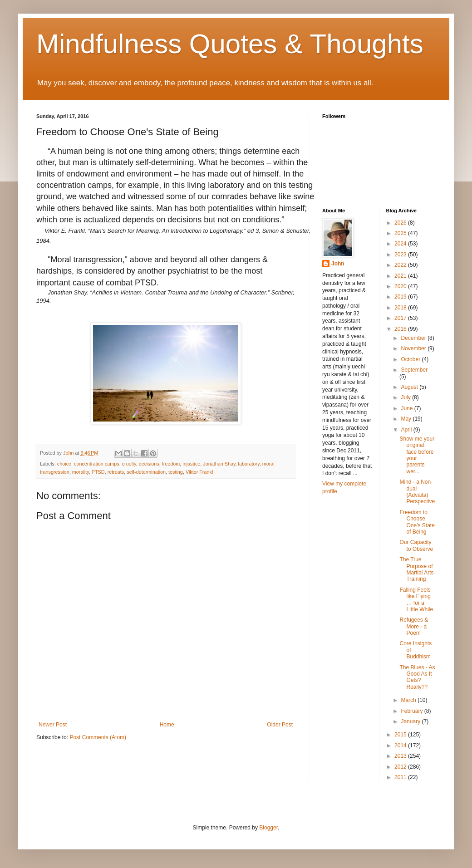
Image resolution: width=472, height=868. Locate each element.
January (411, 721)
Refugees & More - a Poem (414, 626)
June (407, 408)
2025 (401, 233)
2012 (401, 767)
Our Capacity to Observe (416, 545)
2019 (401, 297)
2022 (401, 265)
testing (176, 472)
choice (64, 464)
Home (167, 725)
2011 (401, 777)
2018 (401, 308)
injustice (191, 464)
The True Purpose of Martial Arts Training (416, 569)
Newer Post (53, 725)
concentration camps (97, 464)
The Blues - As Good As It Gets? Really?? (417, 677)
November (414, 348)
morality (81, 472)
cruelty (129, 464)
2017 (401, 318)
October (411, 359)
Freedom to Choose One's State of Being (417, 522)
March (409, 700)
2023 (401, 255)
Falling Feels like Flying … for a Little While (416, 600)
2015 (401, 735)
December (414, 338)
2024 (401, 244)
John (338, 264)
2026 (401, 223)
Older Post (280, 725)
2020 (401, 286)
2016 (401, 329)
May (407, 419)
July (406, 397)
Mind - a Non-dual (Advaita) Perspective (417, 492)
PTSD (98, 472)
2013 (401, 756)
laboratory (249, 464)
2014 (401, 745)
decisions (149, 464)
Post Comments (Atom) (98, 737)
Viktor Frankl (199, 472)
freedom (171, 464)
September (414, 370)
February (412, 711)
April (407, 430)
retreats (116, 472)
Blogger (268, 828)
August (410, 387)
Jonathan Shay (219, 464)
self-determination (146, 472)
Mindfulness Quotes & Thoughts (230, 44)
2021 (401, 276)
